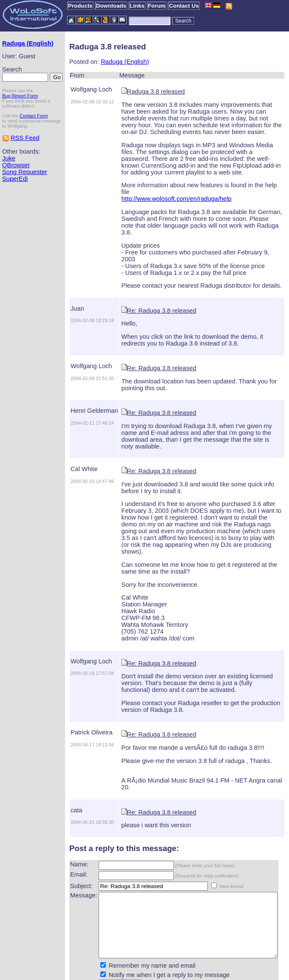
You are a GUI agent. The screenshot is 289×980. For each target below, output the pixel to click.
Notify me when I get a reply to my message (154, 947)
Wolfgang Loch (76, 89)
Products (80, 6)
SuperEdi (15, 200)
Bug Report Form (20, 111)
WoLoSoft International (153, 973)
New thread (217, 846)
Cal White (69, 442)
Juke (9, 179)
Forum (157, 6)
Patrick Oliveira (77, 698)
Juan (62, 288)
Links (137, 6)
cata (62, 769)
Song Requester (25, 193)
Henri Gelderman (79, 390)
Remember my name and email (137, 937)
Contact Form (34, 131)
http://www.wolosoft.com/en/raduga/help (162, 192)
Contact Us (184, 6)
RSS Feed (25, 159)
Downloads (111, 6)
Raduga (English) (16, 47)
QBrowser (16, 186)
